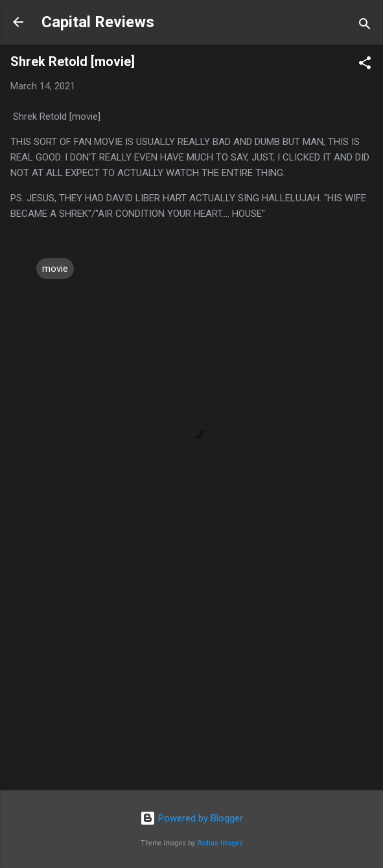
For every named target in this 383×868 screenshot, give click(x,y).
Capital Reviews (98, 22)
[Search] (365, 26)
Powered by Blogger (191, 818)
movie (55, 269)
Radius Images (220, 843)
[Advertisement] (191, 679)
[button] (365, 65)
